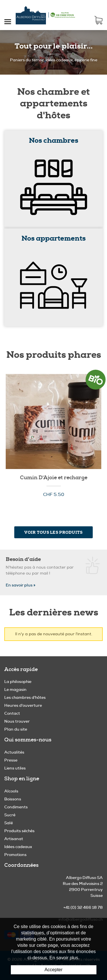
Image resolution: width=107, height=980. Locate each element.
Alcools (11, 791)
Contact (12, 713)
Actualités (14, 752)
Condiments (16, 807)
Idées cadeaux (18, 847)
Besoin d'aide (23, 559)
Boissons (13, 799)
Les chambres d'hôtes (25, 697)
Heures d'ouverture (23, 705)
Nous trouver (17, 721)
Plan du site (16, 729)
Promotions (15, 855)
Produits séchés (19, 831)
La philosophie (18, 682)
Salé (9, 823)
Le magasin (15, 689)
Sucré (10, 815)
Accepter (53, 970)
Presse (11, 760)
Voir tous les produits (53, 532)
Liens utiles (15, 768)
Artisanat (14, 839)
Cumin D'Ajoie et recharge (54, 478)
